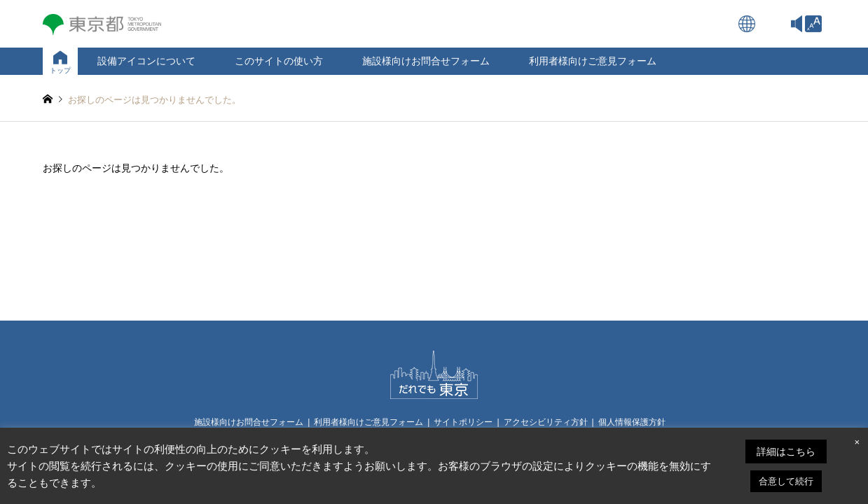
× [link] (857, 442)
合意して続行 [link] (786, 481)
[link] (813, 24)
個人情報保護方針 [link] (632, 422)
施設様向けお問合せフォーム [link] (426, 61)
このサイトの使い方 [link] (279, 61)
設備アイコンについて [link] (146, 61)
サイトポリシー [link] (463, 422)
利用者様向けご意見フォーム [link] (593, 61)
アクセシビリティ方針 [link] (546, 422)
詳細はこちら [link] (786, 451)
